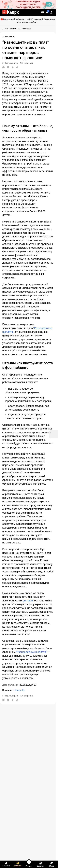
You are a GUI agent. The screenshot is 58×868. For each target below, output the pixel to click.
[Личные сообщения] (43, 12)
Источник (8, 690)
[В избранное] (13, 67)
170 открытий (27, 63)
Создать (29, 863)
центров (28, 601)
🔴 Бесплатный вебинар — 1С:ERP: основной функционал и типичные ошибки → (28, 21)
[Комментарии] (3, 67)
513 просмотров (10, 63)
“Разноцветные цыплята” (31, 652)
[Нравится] (8, 67)
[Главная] (6, 864)
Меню (52, 864)
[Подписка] (18, 864)
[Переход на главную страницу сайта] (11, 12)
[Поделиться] (17, 67)
